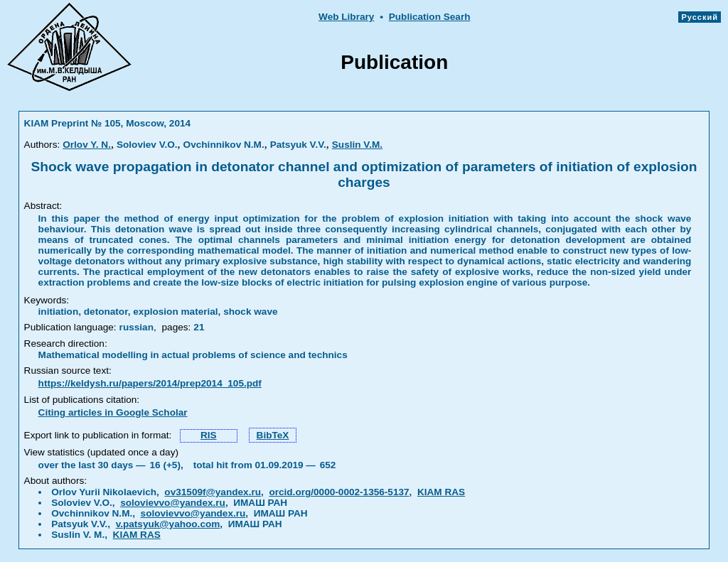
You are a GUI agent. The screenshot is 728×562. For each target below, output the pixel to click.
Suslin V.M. (357, 145)
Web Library (346, 17)
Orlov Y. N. (87, 145)
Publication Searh (430, 17)
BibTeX (273, 435)
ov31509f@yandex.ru (213, 492)
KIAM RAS (441, 492)
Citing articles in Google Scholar (113, 412)
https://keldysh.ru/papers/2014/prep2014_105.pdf (150, 383)
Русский (700, 17)
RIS (209, 435)
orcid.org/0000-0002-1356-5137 (339, 492)
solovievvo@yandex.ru (173, 503)
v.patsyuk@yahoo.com (168, 524)
